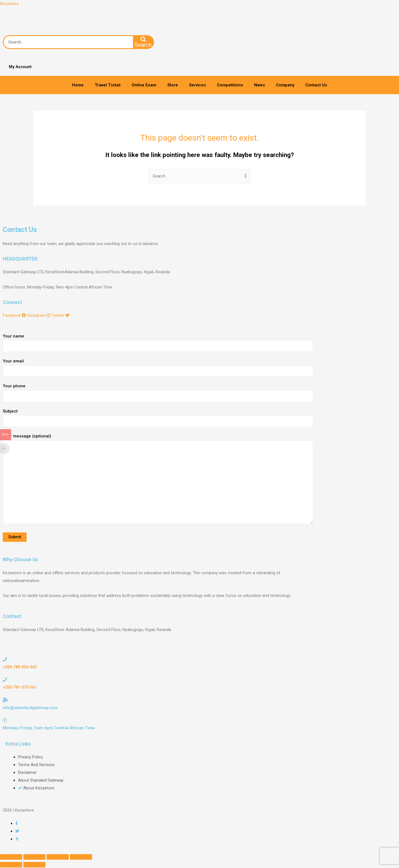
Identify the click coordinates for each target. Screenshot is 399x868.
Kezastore (9, 4)
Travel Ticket (108, 85)
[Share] (34, 857)
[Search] (143, 42)
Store (173, 85)
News (259, 85)
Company (285, 85)
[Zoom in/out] (81, 857)
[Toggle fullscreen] (58, 857)
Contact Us (316, 85)
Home (78, 85)
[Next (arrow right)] (34, 865)
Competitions (230, 85)
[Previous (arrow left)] (11, 865)
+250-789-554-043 (21, 668)
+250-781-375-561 (21, 688)
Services (197, 85)
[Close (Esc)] (11, 857)
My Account (20, 67)
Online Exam (144, 85)
